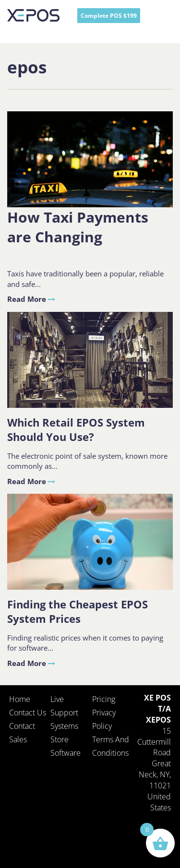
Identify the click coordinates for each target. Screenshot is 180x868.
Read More (31, 299)
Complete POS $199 (109, 16)
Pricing (104, 699)
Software (66, 753)
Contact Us (28, 713)
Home (20, 699)
